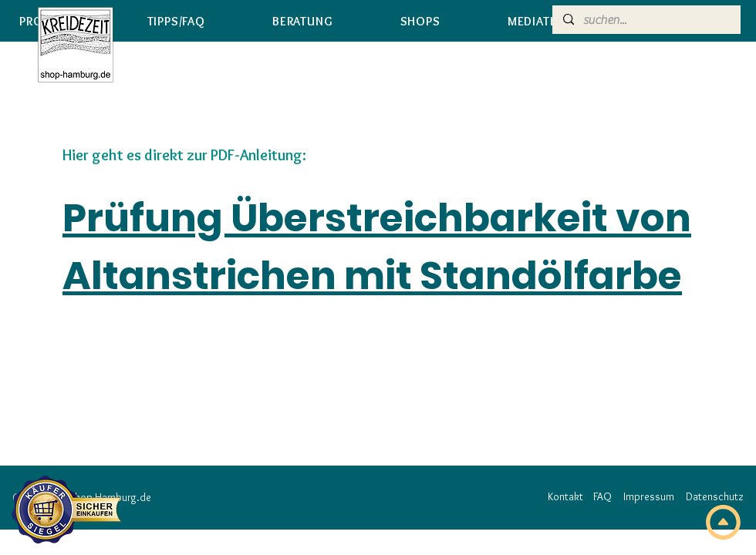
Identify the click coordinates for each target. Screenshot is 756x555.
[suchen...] (646, 20)
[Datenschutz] (714, 497)
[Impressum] (649, 497)
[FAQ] (602, 497)
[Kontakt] (565, 497)
